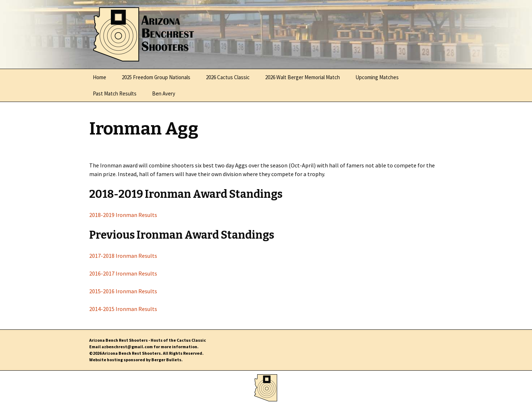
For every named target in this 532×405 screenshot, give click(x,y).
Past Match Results (115, 93)
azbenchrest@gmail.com (127, 347)
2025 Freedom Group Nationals (156, 77)
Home (100, 77)
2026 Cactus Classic (228, 77)
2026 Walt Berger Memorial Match (302, 77)
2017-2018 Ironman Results (123, 256)
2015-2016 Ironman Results (123, 291)
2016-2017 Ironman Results (123, 273)
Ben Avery (164, 93)
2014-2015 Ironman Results (123, 309)
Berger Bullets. (167, 360)
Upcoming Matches (377, 77)
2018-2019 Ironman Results (123, 215)
